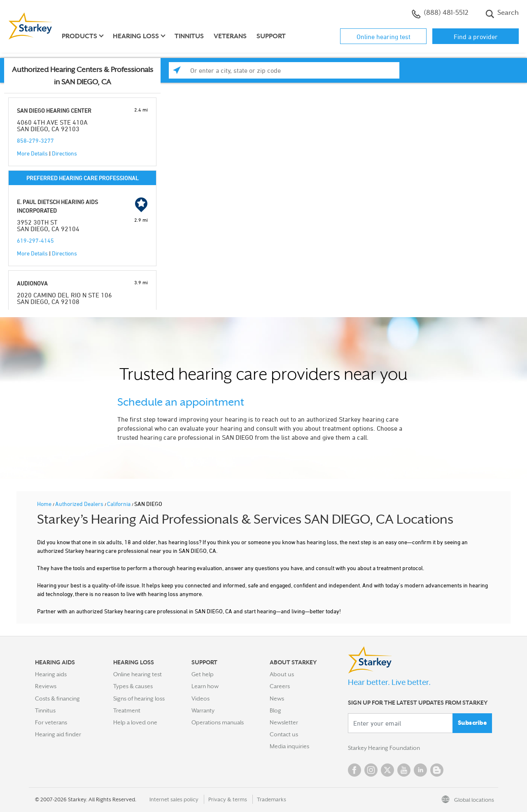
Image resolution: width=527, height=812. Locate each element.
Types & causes (133, 686)
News (277, 698)
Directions (64, 153)
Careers (280, 686)
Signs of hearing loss (139, 698)
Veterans (230, 36)
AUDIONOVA (32, 283)
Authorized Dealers (80, 504)
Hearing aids (51, 674)
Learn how (205, 686)
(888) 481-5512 (440, 14)
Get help (203, 674)
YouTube (404, 770)
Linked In (420, 770)
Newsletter (284, 722)
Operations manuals (218, 722)
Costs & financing (57, 698)
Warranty (203, 710)
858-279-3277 (35, 140)
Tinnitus (189, 36)
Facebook (354, 770)
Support (271, 36)
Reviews (46, 686)
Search (502, 14)
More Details (32, 153)
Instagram (371, 770)
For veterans (51, 722)
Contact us (284, 734)
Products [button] (79, 36)
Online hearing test (384, 37)
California (119, 504)
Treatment (127, 710)
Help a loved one (135, 722)
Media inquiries (289, 746)
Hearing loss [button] (136, 36)
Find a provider (476, 37)
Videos (201, 698)
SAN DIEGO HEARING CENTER (54, 110)
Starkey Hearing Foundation (384, 748)
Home (45, 504)
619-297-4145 (35, 240)
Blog (275, 710)
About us (282, 674)
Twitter (387, 770)
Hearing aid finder (58, 734)
